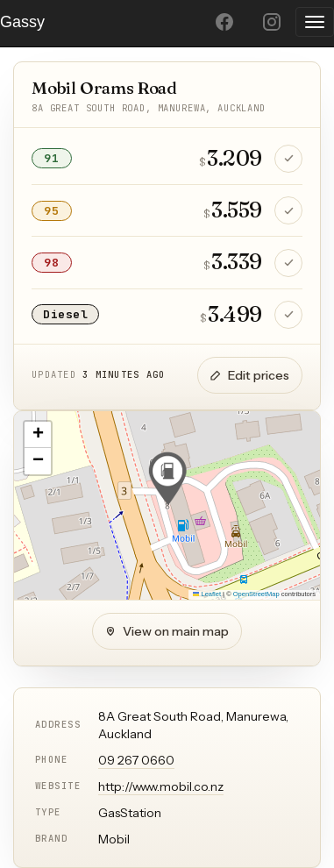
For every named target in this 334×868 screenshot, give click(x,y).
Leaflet (207, 594)
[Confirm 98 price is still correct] (288, 263)
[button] (167, 479)
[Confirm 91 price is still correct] (288, 159)
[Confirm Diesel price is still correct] (288, 315)
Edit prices (250, 375)
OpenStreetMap (256, 594)
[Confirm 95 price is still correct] (288, 210)
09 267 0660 (136, 760)
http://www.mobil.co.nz (161, 786)
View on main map (167, 631)
